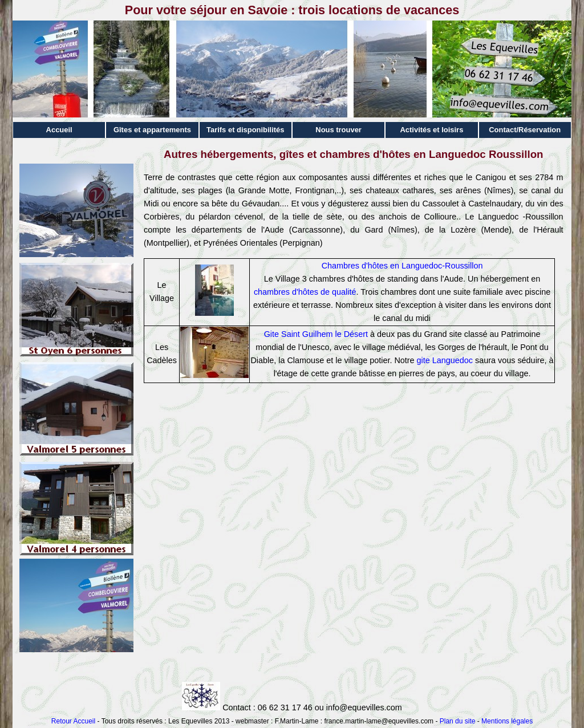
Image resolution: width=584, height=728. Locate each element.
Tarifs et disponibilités (246, 130)
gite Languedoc (445, 360)
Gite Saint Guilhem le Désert (316, 334)
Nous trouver (338, 130)
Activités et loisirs (431, 130)
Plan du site (458, 721)
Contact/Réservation (525, 130)
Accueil (59, 130)
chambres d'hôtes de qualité (305, 292)
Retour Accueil (73, 721)
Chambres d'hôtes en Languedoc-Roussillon (402, 266)
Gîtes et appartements (152, 130)
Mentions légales (507, 721)
